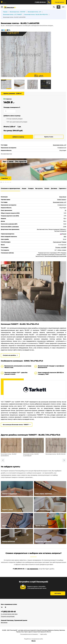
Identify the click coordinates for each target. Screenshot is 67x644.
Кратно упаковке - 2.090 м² (13, 93)
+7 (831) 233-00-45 (40, 2)
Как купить (39, 188)
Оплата (47, 188)
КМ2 (65, 237)
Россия (63, 234)
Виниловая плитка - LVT (60, 145)
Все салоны (4, 623)
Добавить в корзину (18, 137)
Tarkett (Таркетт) (62, 200)
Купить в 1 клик (49, 137)
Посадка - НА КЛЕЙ (61, 247)
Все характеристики (6, 154)
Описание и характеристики (10, 188)
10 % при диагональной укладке (17, 122)
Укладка (31, 188)
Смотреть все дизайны (9, 355)
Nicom (34, 641)
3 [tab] (6, 182)
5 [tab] (10, 182)
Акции (24, 188)
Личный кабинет (60, 2)
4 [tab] (8, 182)
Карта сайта (44, 634)
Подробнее (5, 178)
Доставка (54, 188)
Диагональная (57, 242)
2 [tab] (3, 182)
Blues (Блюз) (63, 197)
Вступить (58, 593)
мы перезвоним (33, 569)
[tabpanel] (33, 169)
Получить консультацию (8, 616)
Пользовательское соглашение (29, 634)
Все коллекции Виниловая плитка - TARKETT (16, 425)
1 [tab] (1, 182)
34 (65, 210)
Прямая (64, 242)
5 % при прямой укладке (15, 119)
